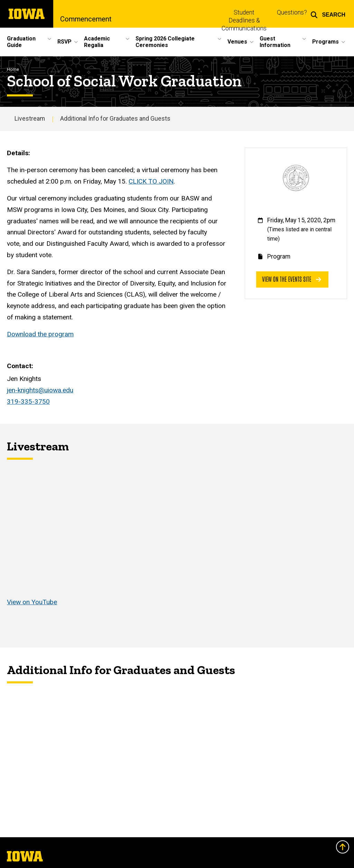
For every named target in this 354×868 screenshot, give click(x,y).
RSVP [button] (64, 42)
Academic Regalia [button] (97, 42)
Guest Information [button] (275, 42)
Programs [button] (325, 42)
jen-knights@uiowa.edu (40, 390)
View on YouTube (32, 602)
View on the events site (292, 279)
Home (13, 69)
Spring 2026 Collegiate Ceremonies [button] (165, 42)
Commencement (86, 19)
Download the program (40, 334)
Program (279, 256)
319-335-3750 (28, 402)
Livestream (30, 119)
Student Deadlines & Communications (244, 20)
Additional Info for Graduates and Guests (115, 119)
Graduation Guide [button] (21, 42)
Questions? (292, 12)
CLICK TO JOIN (151, 181)
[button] (328, 14)
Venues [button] (237, 42)
